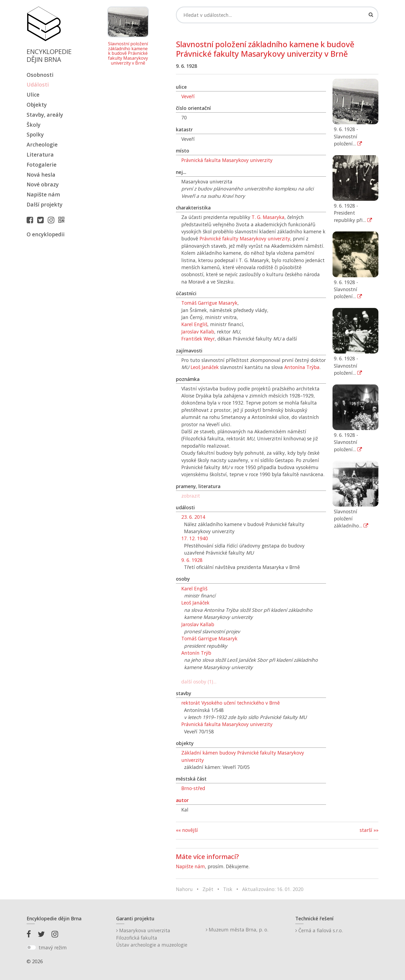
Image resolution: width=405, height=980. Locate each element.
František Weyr (198, 339)
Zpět (208, 889)
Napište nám (43, 194)
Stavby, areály (45, 115)
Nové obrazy (43, 184)
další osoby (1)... (199, 682)
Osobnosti (40, 75)
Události (38, 85)
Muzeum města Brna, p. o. (237, 930)
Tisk (228, 889)
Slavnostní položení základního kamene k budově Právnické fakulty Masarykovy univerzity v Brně (128, 53)
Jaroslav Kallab (198, 332)
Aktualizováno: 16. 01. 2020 (273, 889)
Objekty (37, 105)
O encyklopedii (46, 234)
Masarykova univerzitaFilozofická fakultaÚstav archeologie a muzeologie (152, 938)
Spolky (35, 134)
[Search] (277, 15)
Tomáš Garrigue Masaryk (209, 303)
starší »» (369, 830)
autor (182, 800)
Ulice (33, 95)
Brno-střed (193, 788)
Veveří (188, 96)
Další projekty (45, 204)
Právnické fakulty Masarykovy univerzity (245, 238)
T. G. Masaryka (268, 217)
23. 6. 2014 (193, 517)
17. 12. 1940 (195, 538)
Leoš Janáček (205, 367)
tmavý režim (53, 947)
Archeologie (42, 144)
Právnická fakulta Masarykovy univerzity (227, 160)
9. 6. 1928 (192, 560)
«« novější (187, 830)
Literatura (40, 155)
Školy (34, 125)
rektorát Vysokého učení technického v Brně (231, 703)
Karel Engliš (194, 324)
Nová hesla (41, 175)
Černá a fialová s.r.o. (319, 930)
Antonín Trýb (196, 653)
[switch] (31, 947)
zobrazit (191, 496)
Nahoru (184, 889)
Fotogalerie (42, 165)
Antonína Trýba (302, 367)
